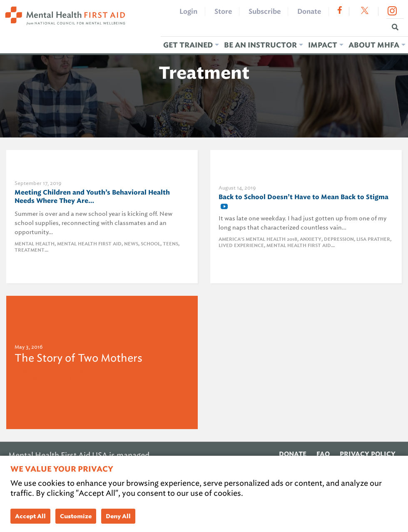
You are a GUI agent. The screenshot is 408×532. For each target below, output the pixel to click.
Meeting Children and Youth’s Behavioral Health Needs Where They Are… (92, 197)
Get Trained (188, 45)
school (151, 244)
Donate (309, 11)
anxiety (311, 239)
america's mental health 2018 (258, 239)
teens (170, 244)
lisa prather (373, 239)
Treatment (30, 250)
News (131, 244)
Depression (339, 239)
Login (188, 11)
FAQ (323, 454)
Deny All (118, 516)
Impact (323, 45)
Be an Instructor (260, 45)
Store (223, 11)
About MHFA (374, 45)
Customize (76, 516)
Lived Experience (241, 246)
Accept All (30, 516)
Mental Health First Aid (89, 244)
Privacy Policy (368, 454)
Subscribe (265, 11)
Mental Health (35, 244)
